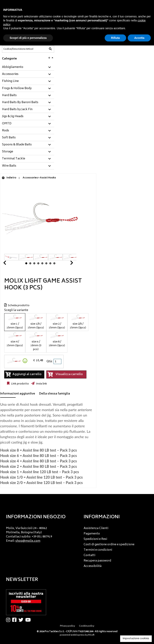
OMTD (7, 124)
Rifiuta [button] (115, 38)
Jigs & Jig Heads (13, 117)
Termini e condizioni (98, 550)
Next (67, 264)
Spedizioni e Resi (95, 539)
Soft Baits (9, 138)
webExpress (78, 635)
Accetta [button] (139, 38)
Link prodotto (20, 384)
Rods (6, 131)
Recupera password (97, 561)
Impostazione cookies (136, 639)
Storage (8, 152)
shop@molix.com (28, 541)
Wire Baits (9, 166)
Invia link (41, 384)
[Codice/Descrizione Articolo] (18, 49)
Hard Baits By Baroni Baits (20, 103)
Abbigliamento (13, 67)
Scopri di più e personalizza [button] (28, 38)
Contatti (89, 555)
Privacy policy (67, 626)
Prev (9, 264)
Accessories (10, 74)
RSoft (91, 635)
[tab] (28, 67)
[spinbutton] (58, 361)
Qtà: (50, 362)
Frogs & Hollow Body (17, 89)
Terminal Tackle (14, 159)
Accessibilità (93, 566)
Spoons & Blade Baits (17, 145)
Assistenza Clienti (96, 528)
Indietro (9, 178)
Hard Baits (9, 96)
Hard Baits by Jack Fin (17, 110)
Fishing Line (10, 81)
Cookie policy (87, 626)
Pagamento (92, 534)
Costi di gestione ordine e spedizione (109, 545)
